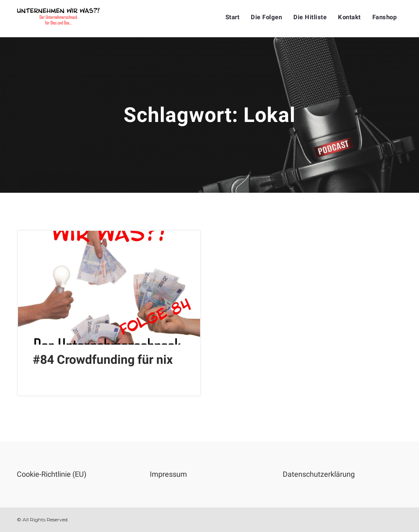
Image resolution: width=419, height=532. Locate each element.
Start (233, 17)
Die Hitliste (310, 17)
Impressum (168, 474)
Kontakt (349, 17)
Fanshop (385, 17)
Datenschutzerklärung (319, 474)
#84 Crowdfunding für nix (103, 360)
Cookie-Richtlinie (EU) (52, 474)
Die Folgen (266, 17)
